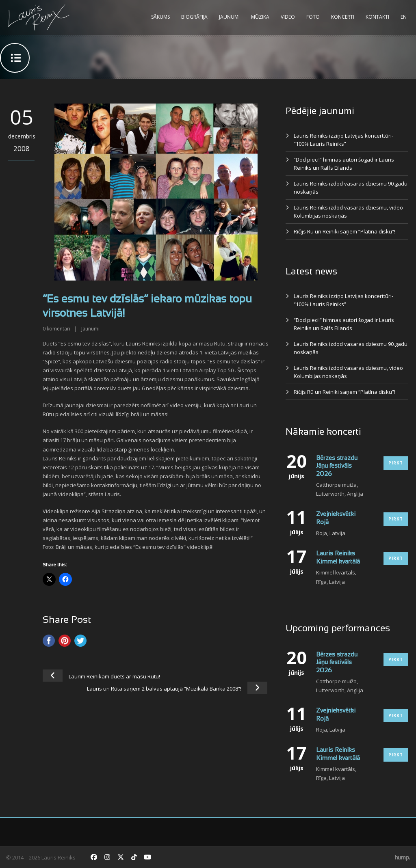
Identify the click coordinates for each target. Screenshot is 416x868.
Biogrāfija (194, 17)
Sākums (160, 17)
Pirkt (396, 463)
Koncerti (343, 17)
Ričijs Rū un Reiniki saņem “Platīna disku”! (344, 231)
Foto (313, 17)
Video (288, 17)
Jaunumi (229, 17)
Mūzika (260, 17)
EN (404, 17)
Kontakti (377, 17)
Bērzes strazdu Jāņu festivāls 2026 (337, 466)
